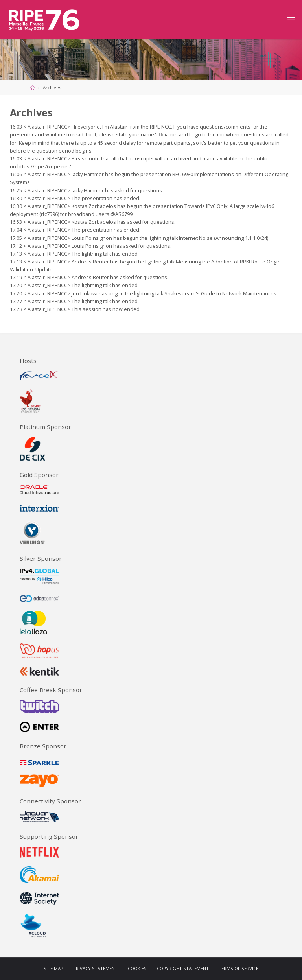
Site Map (53, 968)
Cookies (137, 968)
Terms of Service (238, 968)
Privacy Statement (95, 968)
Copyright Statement (183, 968)
